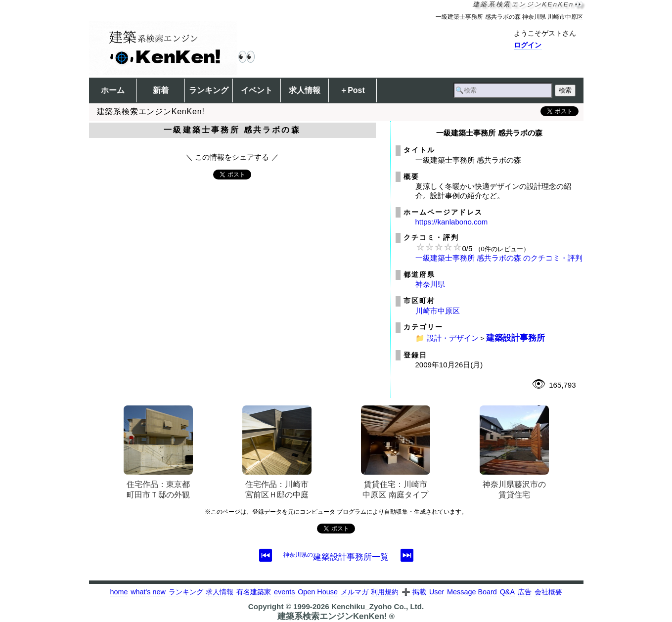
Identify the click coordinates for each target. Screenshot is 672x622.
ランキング (209, 90)
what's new (148, 592)
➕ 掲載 (414, 592)
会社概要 (548, 592)
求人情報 (305, 90)
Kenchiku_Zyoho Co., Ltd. (378, 606)
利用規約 (385, 592)
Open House (318, 592)
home (119, 592)
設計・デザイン (453, 338)
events (284, 592)
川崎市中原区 (438, 311)
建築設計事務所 (515, 338)
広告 (525, 592)
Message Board (472, 592)
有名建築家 (254, 592)
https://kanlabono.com (452, 222)
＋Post (352, 90)
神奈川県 (430, 284)
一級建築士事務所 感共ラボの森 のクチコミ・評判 (499, 258)
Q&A (507, 592)
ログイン (528, 45)
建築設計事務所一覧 (336, 557)
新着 (161, 90)
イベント (257, 90)
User (437, 592)
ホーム (113, 90)
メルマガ (355, 592)
